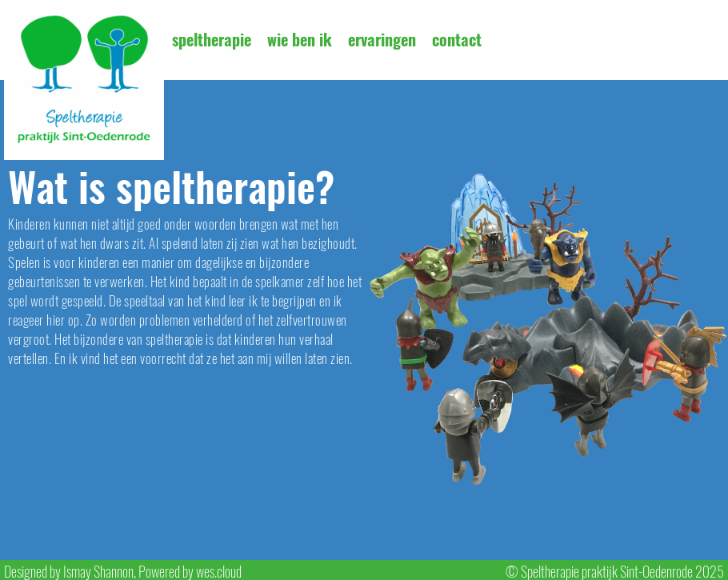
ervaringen (382, 40)
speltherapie (212, 40)
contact (457, 40)
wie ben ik (300, 40)
